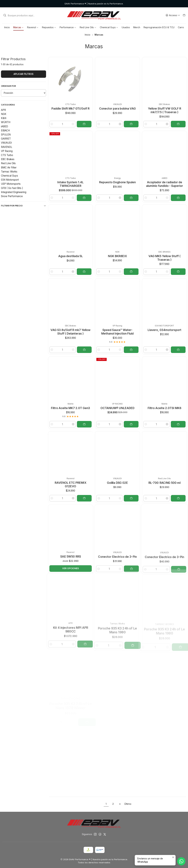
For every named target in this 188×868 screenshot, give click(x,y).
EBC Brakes (8, 159)
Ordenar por (8, 86)
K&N (4, 118)
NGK (4, 114)
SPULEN (6, 135)
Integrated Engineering (14, 192)
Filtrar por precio (24, 206)
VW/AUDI (6, 143)
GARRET (6, 139)
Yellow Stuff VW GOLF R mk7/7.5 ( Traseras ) (165, 110)
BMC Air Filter (9, 168)
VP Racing (7, 151)
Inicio (88, 35)
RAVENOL (7, 147)
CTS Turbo (7, 155)
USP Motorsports (11, 184)
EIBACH (5, 131)
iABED (4, 126)
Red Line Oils (8, 163)
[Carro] (184, 15)
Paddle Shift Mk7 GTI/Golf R (70, 108)
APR (3, 110)
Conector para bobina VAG (117, 108)
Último (128, 804)
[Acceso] (173, 15)
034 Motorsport (10, 180)
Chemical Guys (9, 176)
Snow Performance (12, 196)
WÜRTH (6, 122)
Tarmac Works (9, 172)
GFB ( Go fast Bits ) (12, 188)
